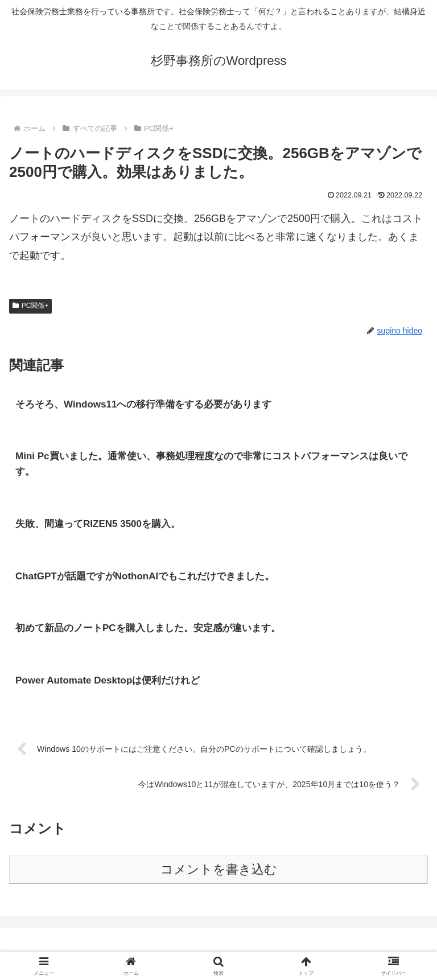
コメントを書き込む (219, 871)
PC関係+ (30, 306)
